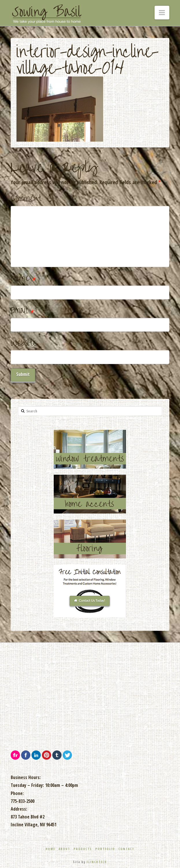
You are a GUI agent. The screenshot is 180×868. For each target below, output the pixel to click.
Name (23, 278)
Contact (126, 849)
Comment (26, 199)
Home (50, 849)
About (64, 849)
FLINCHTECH (97, 862)
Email (22, 311)
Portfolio (105, 849)
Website (24, 343)
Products (83, 849)
